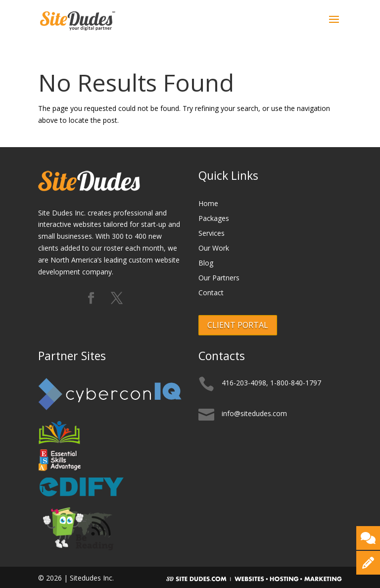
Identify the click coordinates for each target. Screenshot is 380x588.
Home (208, 204)
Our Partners (219, 278)
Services (212, 234)
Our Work (214, 249)
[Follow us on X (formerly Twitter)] (117, 298)
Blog (206, 264)
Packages (214, 219)
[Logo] (78, 19)
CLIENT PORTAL (238, 325)
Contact (211, 293)
